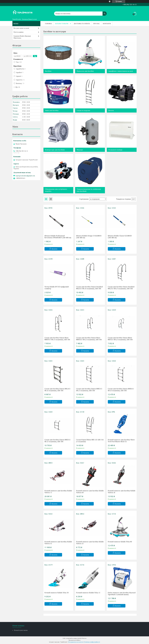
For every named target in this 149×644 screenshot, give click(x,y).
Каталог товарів (62, 24)
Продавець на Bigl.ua (74, 640)
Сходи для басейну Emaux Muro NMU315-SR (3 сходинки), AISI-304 (57, 339)
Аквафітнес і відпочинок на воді (121, 71)
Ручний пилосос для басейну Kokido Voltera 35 (58, 543)
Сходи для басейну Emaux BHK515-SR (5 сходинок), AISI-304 (89, 390)
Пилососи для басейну (85, 71)
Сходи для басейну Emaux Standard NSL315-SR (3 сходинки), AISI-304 (121, 288)
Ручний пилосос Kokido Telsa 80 (120, 542)
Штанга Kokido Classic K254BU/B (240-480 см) (120, 237)
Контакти (107, 24)
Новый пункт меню (21, 630)
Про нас (96, 24)
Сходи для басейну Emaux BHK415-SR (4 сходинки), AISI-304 (121, 390)
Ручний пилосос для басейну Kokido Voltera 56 (122, 492)
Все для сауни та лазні (21, 28)
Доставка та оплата (82, 24)
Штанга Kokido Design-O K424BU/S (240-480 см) (89, 237)
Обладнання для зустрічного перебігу (56, 190)
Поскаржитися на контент (76, 642)
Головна (48, 24)
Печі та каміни (19, 32)
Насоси (111, 110)
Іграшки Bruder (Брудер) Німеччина (22, 37)
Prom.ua (84, 638)
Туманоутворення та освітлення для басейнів (89, 190)
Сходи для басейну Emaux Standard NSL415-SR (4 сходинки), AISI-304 (89, 288)
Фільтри (80, 150)
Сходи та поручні (83, 110)
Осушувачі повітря (115, 150)
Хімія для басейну (52, 110)
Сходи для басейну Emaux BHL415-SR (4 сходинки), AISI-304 (58, 390)
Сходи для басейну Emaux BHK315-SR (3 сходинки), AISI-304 (58, 441)
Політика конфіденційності (92, 642)
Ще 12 (18, 87)
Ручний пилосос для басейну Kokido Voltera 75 (58, 492)
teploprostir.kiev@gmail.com (25, 176)
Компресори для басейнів (55, 150)
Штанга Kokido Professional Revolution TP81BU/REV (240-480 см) (58, 237)
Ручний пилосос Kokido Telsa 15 (88, 593)
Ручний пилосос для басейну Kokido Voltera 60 (90, 492)
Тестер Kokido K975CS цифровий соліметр (57, 288)
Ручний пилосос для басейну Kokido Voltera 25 (90, 543)
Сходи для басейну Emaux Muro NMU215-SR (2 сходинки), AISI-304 (89, 339)
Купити (55, 249)
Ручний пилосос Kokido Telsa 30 (56, 593)
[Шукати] (105, 13)
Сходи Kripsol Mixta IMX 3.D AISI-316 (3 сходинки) (90, 441)
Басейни (48, 71)
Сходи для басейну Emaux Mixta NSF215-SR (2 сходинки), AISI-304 (120, 339)
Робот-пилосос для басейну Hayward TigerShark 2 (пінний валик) (122, 594)
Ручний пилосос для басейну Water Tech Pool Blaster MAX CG (121, 441)
